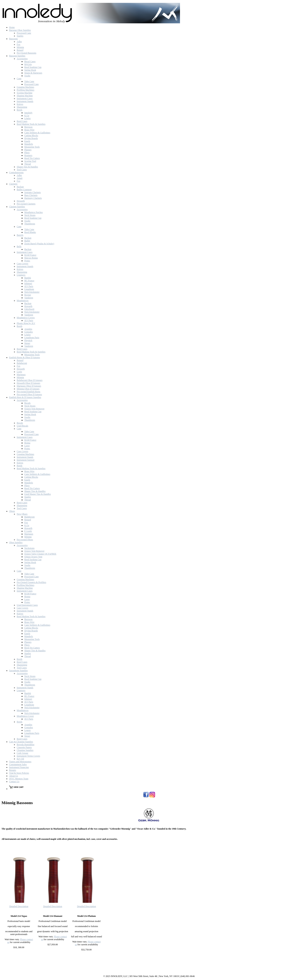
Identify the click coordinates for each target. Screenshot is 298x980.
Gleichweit (29, 309)
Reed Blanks (30, 232)
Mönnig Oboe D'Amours (28, 389)
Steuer (27, 343)
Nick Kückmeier (32, 292)
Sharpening (22, 107)
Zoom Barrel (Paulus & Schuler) (39, 244)
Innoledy (28, 113)
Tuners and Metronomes (20, 762)
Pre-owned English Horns (29, 392)
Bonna (27, 443)
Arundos (28, 329)
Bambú (28, 278)
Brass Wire (29, 130)
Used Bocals (22, 426)
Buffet (27, 241)
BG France (29, 281)
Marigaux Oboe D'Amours (29, 386)
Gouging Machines (25, 87)
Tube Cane (29, 81)
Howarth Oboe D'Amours (28, 383)
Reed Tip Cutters (32, 158)
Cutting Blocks (31, 135)
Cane (19, 79)
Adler (19, 42)
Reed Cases (22, 121)
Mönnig (20, 47)
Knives (20, 104)
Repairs (13, 770)
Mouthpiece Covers (26, 318)
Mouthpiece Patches (34, 212)
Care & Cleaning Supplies (21, 742)
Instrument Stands (25, 101)
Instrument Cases (25, 98)
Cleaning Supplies (25, 750)
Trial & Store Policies (19, 773)
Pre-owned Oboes (25, 540)
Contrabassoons (16, 172)
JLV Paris (29, 286)
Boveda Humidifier (26, 745)
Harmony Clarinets (33, 198)
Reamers (28, 155)
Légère (27, 118)
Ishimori (28, 283)
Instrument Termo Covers (28, 756)
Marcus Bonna (31, 258)
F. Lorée (28, 531)
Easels (27, 141)
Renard (20, 50)
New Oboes (22, 514)
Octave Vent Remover (34, 409)
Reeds (19, 110)
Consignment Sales (18, 764)
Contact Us (14, 782)
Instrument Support (26, 460)
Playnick (28, 340)
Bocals (27, 403)
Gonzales (29, 332)
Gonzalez (29, 727)
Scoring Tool (30, 161)
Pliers (27, 153)
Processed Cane (24, 33)
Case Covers (22, 264)
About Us (13, 776)
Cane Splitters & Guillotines (37, 133)
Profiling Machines (25, 90)
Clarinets (13, 184)
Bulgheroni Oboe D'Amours (30, 380)
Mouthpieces (23, 301)
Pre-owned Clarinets (26, 204)
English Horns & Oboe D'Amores (25, 357)
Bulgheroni (22, 363)
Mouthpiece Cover (25, 716)
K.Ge (27, 116)
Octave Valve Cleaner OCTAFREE (40, 554)
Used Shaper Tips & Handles (38, 494)
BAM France (30, 255)
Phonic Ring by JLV (26, 323)
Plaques (28, 150)
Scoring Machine (25, 93)
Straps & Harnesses (33, 73)
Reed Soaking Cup (33, 67)
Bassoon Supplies (17, 56)
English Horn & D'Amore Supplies (25, 397)
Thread (28, 164)
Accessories (22, 59)
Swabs (27, 76)
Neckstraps (29, 548)
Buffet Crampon (24, 190)
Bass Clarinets (31, 195)
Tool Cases (22, 170)
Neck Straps (30, 215)
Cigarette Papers (24, 747)
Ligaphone (29, 289)
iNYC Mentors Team (19, 779)
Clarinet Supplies (17, 207)
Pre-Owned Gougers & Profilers (31, 582)
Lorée (19, 372)
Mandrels (29, 144)
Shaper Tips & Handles (27, 167)
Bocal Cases (30, 61)
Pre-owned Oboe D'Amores (29, 394)
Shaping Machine (25, 96)
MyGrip (28, 64)
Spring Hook (30, 70)
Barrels (20, 235)
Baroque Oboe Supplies (20, 30)
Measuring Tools (32, 147)
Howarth (21, 201)
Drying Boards (31, 138)
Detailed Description (19, 906)
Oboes (12, 511)
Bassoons (13, 39)
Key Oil (20, 759)
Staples (20, 36)
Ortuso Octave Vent (33, 557)
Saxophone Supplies (18, 671)
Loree (27, 446)
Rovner (28, 295)
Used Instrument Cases (27, 605)
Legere (27, 730)
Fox (19, 44)
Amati (20, 178)
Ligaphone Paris (32, 338)
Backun (20, 187)
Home (12, 27)
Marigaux (21, 375)
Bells (19, 246)
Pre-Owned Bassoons (27, 53)
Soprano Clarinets (32, 192)
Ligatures (21, 275)
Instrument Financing (19, 767)
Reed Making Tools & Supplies (31, 124)
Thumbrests (30, 224)
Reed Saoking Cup (33, 560)
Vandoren (29, 298)
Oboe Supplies (16, 542)
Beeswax (28, 127)
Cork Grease (22, 753)
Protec (27, 261)
